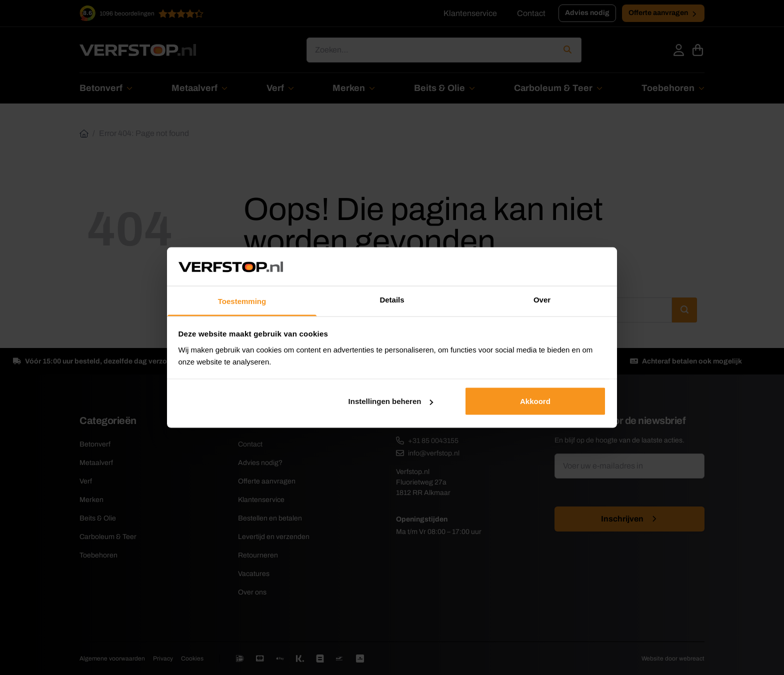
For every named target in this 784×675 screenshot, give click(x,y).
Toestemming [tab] (242, 301)
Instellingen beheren (391, 401)
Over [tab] (542, 299)
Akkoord (535, 401)
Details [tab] (392, 299)
